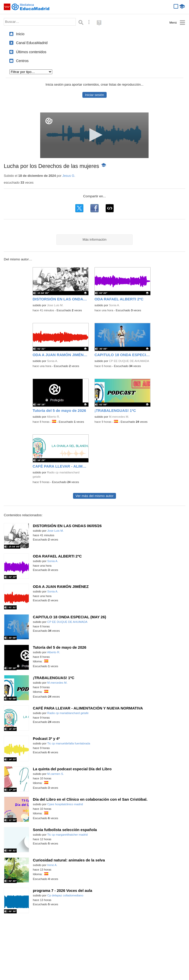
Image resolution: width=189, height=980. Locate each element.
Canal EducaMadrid (32, 43)
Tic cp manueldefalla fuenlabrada (69, 743)
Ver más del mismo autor (94, 496)
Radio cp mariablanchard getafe (68, 713)
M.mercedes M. (119, 417)
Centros (22, 61)
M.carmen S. (55, 774)
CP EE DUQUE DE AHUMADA (129, 361)
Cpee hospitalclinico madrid (65, 804)
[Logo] (49, 121)
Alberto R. (53, 417)
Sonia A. (114, 305)
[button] (94, 135)
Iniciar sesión (94, 95)
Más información (95, 239)
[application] (94, 135)
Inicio (20, 34)
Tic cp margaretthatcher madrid (67, 835)
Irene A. (52, 865)
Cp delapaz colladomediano (65, 895)
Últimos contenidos (31, 52)
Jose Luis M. (55, 305)
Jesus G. (69, 176)
